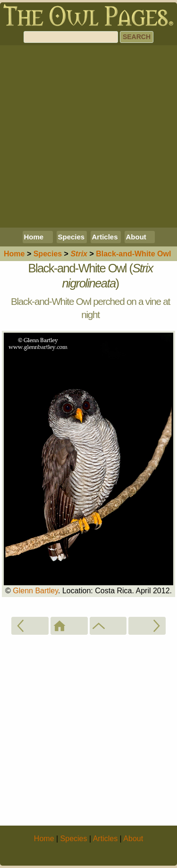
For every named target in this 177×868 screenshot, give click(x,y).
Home (34, 237)
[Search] (71, 37)
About (136, 237)
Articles (105, 237)
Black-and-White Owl (133, 254)
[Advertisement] (88, 136)
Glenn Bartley (35, 591)
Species (72, 237)
